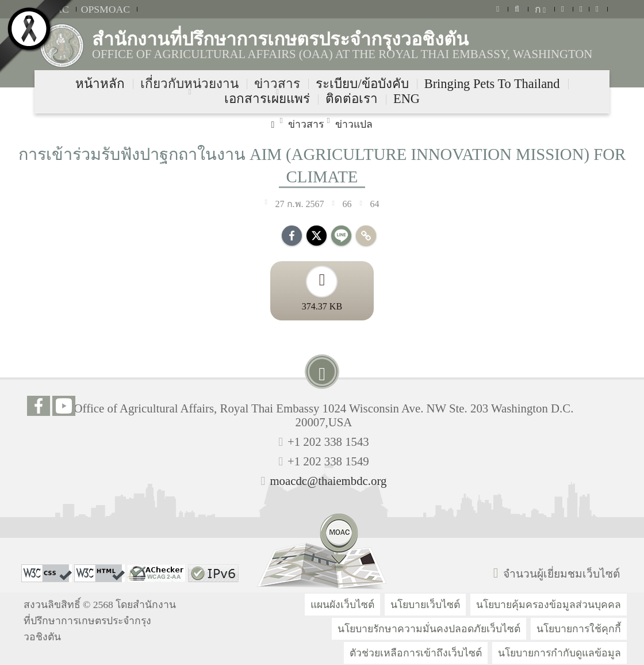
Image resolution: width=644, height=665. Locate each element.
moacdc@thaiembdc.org (328, 481)
